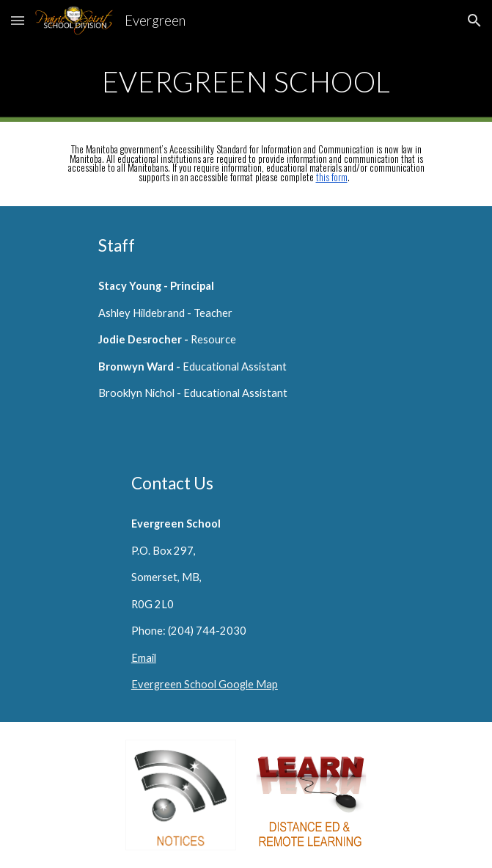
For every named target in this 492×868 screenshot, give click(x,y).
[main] (246, 81)
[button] (18, 20)
